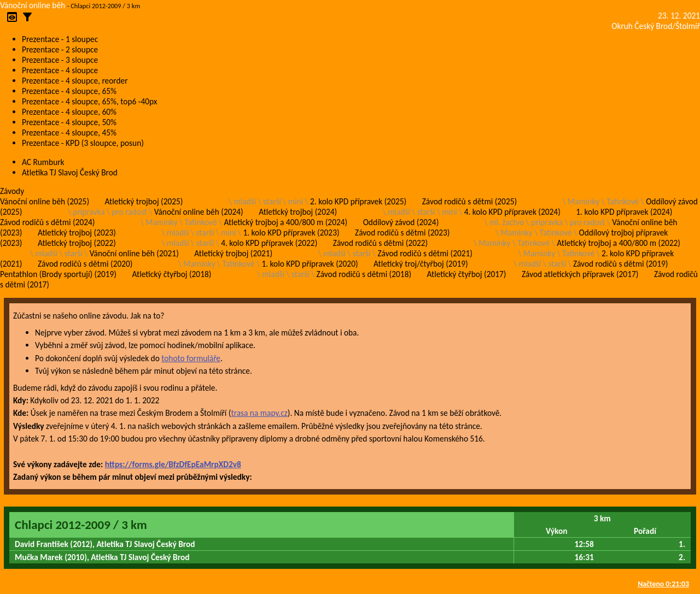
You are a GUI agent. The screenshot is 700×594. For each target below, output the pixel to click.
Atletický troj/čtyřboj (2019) (421, 264)
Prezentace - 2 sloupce (60, 49)
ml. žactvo (507, 222)
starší (272, 201)
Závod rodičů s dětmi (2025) (469, 201)
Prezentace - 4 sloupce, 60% (69, 112)
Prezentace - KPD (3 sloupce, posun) (83, 143)
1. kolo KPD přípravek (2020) (310, 264)
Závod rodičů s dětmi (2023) (402, 233)
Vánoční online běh (33, 5)
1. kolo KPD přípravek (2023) (291, 233)
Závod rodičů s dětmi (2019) (620, 264)
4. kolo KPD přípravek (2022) (269, 243)
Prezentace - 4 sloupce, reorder (75, 81)
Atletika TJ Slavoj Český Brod (70, 172)
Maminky (584, 201)
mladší (245, 201)
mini (296, 201)
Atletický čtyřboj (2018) (171, 274)
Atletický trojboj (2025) (144, 201)
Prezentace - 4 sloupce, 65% (69, 91)
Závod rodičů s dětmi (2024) (47, 222)
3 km (602, 518)
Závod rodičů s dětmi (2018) (364, 274)
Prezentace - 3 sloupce (60, 60)
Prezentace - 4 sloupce (60, 70)
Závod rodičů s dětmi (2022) (380, 243)
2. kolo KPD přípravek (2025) (358, 201)
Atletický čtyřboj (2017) (467, 274)
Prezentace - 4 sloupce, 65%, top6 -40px (89, 101)
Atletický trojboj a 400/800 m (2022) (619, 243)
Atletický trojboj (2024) (298, 212)
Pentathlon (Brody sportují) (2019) (58, 274)
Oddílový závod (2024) (401, 222)
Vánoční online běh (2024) (199, 212)
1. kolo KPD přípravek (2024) (624, 212)
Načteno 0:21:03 (663, 584)
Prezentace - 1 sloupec (60, 39)
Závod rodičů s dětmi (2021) (425, 253)
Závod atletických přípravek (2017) (580, 274)
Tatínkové (623, 201)
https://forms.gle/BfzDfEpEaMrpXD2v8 (173, 464)
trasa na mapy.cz (259, 413)
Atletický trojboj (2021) (233, 253)
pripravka (89, 212)
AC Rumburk (43, 162)
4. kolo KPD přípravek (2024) (512, 212)
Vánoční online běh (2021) (134, 253)
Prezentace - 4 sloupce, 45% (69, 133)
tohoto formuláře (191, 358)
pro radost (129, 212)
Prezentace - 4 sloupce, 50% (69, 122)
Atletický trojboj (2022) (77, 243)
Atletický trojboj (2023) (77, 233)
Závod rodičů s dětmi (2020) (85, 264)
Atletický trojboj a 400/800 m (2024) (286, 222)
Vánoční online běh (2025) (45, 201)
